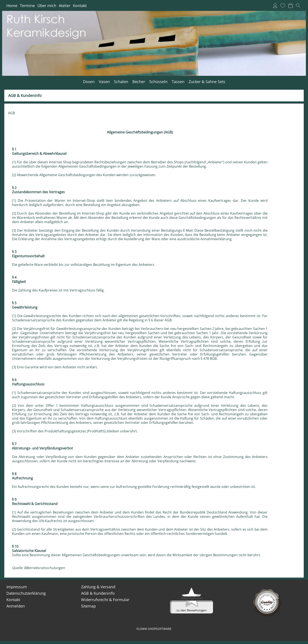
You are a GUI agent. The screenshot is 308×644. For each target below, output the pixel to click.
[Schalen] (121, 82)
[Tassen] (178, 82)
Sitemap (88, 606)
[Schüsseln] (158, 82)
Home (12, 6)
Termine (27, 6)
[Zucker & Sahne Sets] (207, 82)
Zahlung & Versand (98, 587)
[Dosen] (89, 82)
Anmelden (16, 606)
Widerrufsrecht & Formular (105, 600)
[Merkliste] (283, 6)
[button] (298, 6)
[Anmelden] (275, 6)
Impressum (17, 587)
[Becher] (139, 82)
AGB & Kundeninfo (98, 593)
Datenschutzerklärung (26, 593)
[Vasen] (104, 82)
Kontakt (80, 6)
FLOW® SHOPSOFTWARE (154, 629)
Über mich (47, 6)
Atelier (65, 6)
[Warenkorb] (290, 6)
